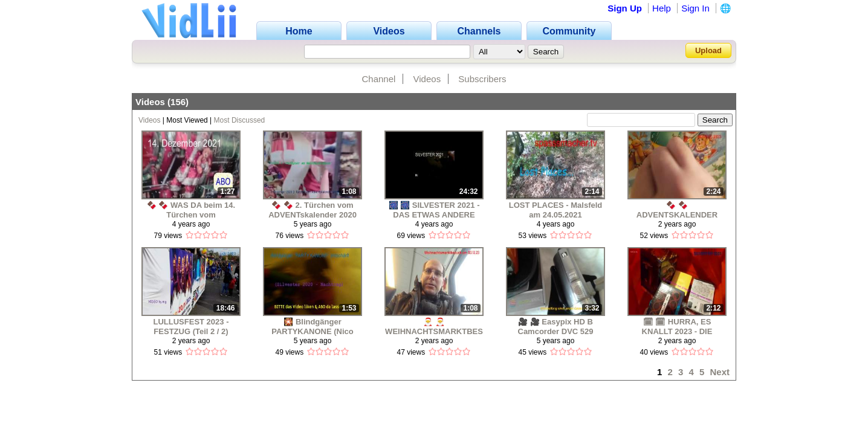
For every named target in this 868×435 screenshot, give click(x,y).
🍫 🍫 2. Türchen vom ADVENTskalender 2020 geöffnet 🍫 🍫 (313, 210)
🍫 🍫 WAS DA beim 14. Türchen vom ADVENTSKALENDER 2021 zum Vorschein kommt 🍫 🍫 (191, 210)
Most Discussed (240, 120)
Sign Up (625, 8)
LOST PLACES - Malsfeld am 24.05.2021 (556, 210)
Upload (708, 50)
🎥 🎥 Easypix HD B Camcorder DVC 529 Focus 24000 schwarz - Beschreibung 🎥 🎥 (556, 327)
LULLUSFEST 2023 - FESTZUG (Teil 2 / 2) (191, 327)
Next (720, 372)
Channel (378, 79)
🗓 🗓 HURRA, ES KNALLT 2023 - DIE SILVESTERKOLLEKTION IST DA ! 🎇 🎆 (677, 327)
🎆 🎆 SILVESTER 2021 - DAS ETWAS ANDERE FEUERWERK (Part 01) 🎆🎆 (434, 210)
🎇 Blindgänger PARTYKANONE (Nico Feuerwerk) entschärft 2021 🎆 (313, 327)
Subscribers (482, 79)
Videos (427, 79)
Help (662, 8)
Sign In (695, 8)
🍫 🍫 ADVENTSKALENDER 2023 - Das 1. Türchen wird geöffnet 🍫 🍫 (677, 210)
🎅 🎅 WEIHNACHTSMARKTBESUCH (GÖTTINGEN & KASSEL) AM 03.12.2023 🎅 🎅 (434, 327)
